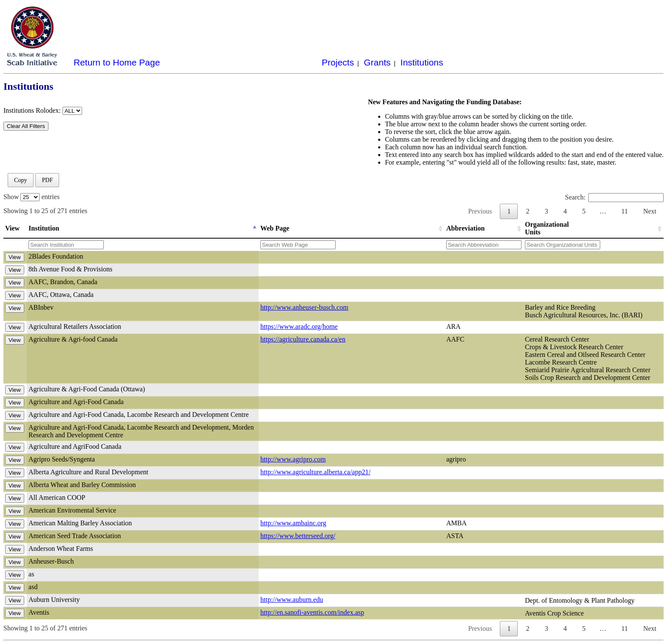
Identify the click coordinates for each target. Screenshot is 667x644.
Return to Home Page (117, 62)
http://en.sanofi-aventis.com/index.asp (312, 612)
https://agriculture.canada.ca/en (303, 339)
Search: (614, 197)
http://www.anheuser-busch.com (304, 307)
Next (650, 211)
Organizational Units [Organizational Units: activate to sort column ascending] (547, 228)
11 (624, 211)
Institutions (422, 62)
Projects (338, 62)
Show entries (31, 197)
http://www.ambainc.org (293, 523)
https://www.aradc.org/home (299, 326)
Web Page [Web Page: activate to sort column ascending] (275, 228)
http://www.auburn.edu (292, 600)
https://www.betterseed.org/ (298, 536)
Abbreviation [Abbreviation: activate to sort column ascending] (465, 228)
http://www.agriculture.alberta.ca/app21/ (315, 472)
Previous (480, 211)
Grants (377, 62)
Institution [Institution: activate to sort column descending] (44, 228)
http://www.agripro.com (293, 459)
